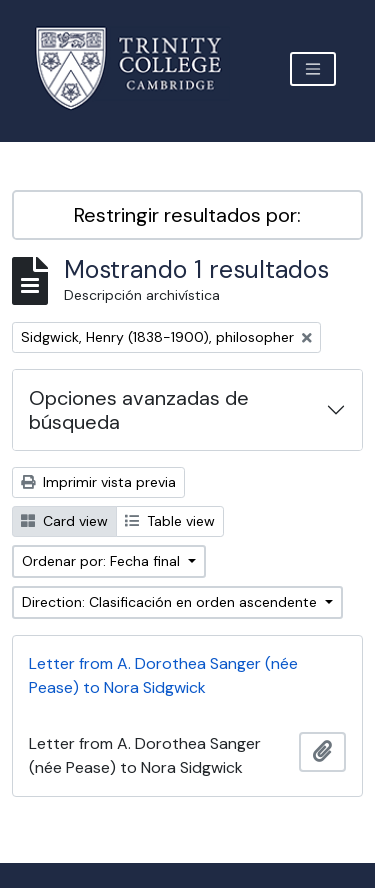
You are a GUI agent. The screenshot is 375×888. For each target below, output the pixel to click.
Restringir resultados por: (187, 215)
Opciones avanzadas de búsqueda (139, 410)
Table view (170, 521)
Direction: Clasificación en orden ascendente (171, 602)
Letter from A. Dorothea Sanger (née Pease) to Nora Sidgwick (163, 675)
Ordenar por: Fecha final (103, 561)
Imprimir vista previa (98, 482)
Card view (64, 521)
